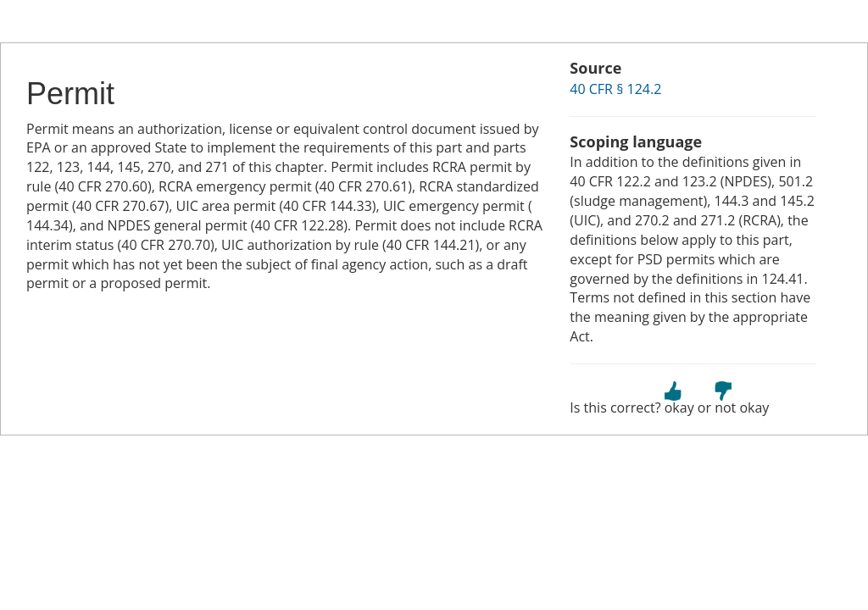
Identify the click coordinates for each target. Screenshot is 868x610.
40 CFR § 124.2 (615, 89)
